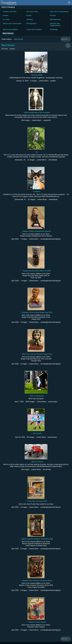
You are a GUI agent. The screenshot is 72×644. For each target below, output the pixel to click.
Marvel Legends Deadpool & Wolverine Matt (37, 539)
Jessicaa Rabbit (37, 75)
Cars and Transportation (59, 12)
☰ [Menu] (69, 3)
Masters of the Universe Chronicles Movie (37, 581)
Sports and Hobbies (10, 29)
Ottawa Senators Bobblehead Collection (37, 231)
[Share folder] (68, 46)
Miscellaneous (55, 19)
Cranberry (37, 192)
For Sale (6, 19)
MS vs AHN (37, 433)
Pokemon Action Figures (37, 622)
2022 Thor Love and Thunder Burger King (37, 354)
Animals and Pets (10, 12)
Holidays (30, 19)
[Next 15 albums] (66, 39)
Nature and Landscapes (12, 23)
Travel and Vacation (34, 29)
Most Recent (19, 39)
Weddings (54, 29)
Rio (37, 152)
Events (5, 15)
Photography (31, 23)
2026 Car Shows (37, 462)
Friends (53, 15)
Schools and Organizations (55, 25)
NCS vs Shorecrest (37, 396)
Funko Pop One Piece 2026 (37, 501)
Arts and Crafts (32, 12)
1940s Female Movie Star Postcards (37, 113)
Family (29, 15)
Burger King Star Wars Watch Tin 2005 (37, 271)
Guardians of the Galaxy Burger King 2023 (37, 312)
